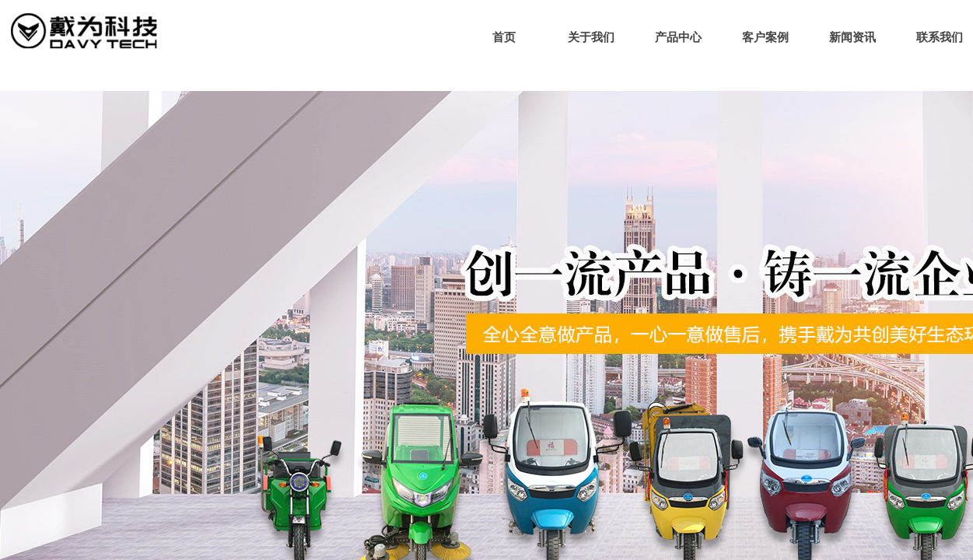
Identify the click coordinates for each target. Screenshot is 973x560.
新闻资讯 (852, 37)
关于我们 (591, 37)
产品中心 (678, 37)
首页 (504, 37)
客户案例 (765, 37)
